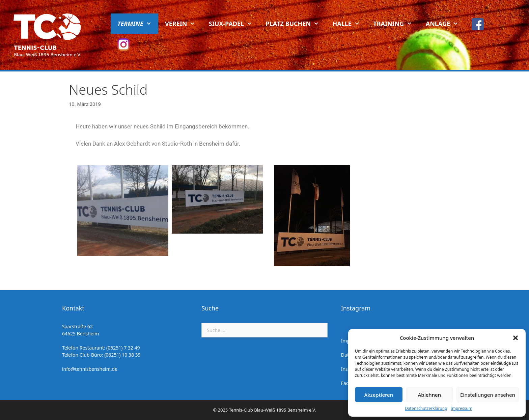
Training (396, 24)
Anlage (446, 24)
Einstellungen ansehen (488, 395)
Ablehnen (430, 395)
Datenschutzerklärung (426, 408)
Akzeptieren (379, 395)
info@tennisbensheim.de (90, 369)
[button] (516, 338)
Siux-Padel (234, 24)
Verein (184, 24)
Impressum (462, 408)
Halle (350, 24)
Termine (138, 24)
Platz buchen (296, 24)
